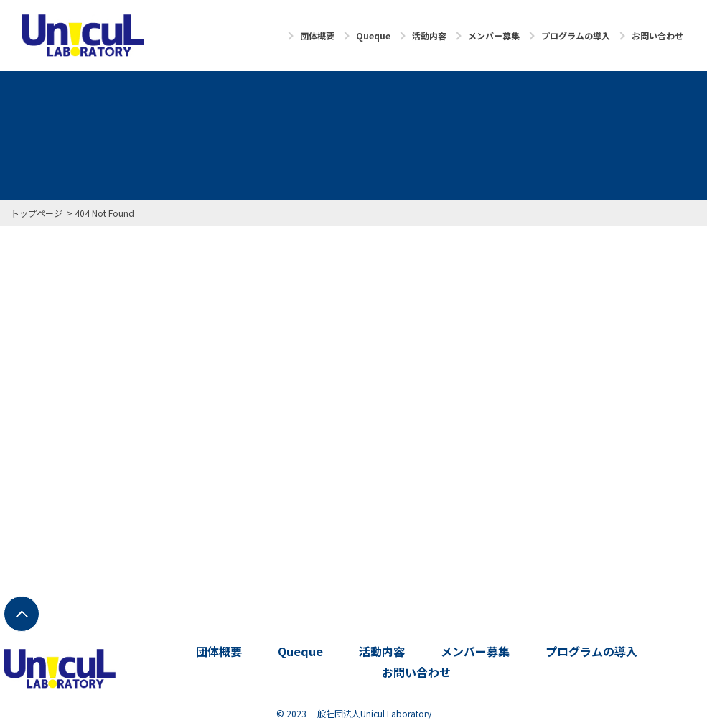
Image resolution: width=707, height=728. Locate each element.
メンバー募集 (494, 36)
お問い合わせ (657, 36)
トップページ (37, 213)
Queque (373, 36)
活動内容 (429, 36)
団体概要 (317, 36)
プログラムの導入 (576, 36)
